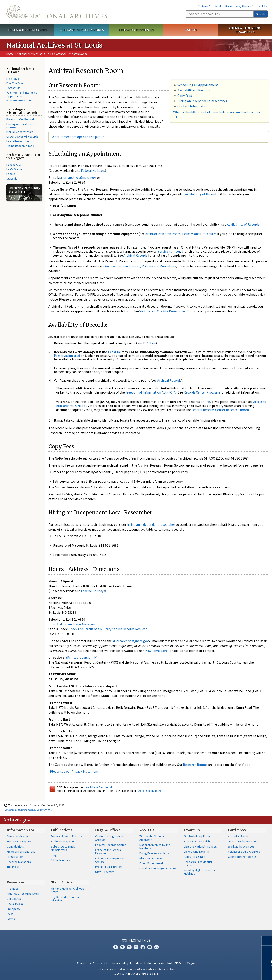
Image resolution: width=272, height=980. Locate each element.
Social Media (15, 904)
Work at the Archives (241, 846)
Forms (11, 919)
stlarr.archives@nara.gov (77, 177)
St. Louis (12, 179)
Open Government (151, 863)
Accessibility (101, 963)
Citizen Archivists (210, 6)
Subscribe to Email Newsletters (63, 848)
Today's (67, 836)
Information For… (22, 830)
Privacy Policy (120, 963)
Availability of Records (194, 90)
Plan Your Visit (15, 83)
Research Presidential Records (198, 863)
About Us (147, 830)
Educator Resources (136, 30)
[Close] (267, 941)
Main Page (13, 79)
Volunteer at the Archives (244, 852)
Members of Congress (21, 852)
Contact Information (193, 106)
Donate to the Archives (243, 841)
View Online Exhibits (196, 852)
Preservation (15, 857)
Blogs (55, 855)
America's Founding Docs (23, 894)
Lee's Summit (15, 169)
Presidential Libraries (109, 867)
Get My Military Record (198, 836)
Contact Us (260, 6)
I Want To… (193, 830)
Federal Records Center (110, 845)
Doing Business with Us (154, 853)
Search (261, 14)
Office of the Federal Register (108, 852)
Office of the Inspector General (110, 860)
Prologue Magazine (63, 841)
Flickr (156, 947)
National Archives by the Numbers (155, 846)
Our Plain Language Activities (158, 868)
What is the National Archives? (152, 838)
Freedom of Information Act (148, 963)
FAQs (10, 914)
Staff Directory (105, 872)
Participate (237, 830)
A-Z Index (13, 889)
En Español (14, 909)
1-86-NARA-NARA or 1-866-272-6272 (136, 974)
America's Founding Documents (245, 30)
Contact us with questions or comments (29, 810)
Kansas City (14, 165)
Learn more (234, 972)
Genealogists (15, 846)
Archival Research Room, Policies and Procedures (181, 234)
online (205, 402)
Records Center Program (202, 392)
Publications (62, 830)
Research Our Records (27, 30)
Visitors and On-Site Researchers (163, 311)
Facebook (116, 947)
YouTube (143, 947)
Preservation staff (67, 356)
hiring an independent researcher (151, 524)
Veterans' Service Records (82, 30)
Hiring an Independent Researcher (202, 101)
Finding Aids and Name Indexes (21, 126)
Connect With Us (136, 940)
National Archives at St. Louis (35, 54)
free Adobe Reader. (98, 787)
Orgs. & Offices (108, 830)
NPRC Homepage (155, 651)
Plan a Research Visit (19, 132)
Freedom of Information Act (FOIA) (151, 392)
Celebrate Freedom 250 (243, 857)
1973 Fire (149, 343)
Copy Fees (185, 96)
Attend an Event (238, 836)
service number (169, 251)
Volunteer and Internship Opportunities (22, 94)
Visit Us (191, 30)
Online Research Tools (21, 146)
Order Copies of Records (22, 136)
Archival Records (135, 255)
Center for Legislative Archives (109, 838)
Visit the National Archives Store (67, 890)
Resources (16, 882)
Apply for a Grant (195, 857)
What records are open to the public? (79, 137)
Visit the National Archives (200, 846)
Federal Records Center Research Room (220, 410)
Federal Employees (19, 841)
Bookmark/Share (237, 6)
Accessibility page (150, 791)
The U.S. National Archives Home (57, 12)
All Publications (61, 860)
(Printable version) (80, 657)
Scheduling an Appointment (198, 85)
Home (10, 54)
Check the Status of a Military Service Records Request (108, 629)
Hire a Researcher (18, 141)
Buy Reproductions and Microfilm (66, 899)
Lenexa (11, 174)
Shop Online (62, 882)
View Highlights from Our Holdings (200, 872)
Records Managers (19, 862)
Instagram (129, 947)
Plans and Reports (151, 858)
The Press (13, 867)
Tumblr (136, 947)
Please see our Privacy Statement (74, 771)
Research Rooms (195, 765)
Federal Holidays (93, 170)
